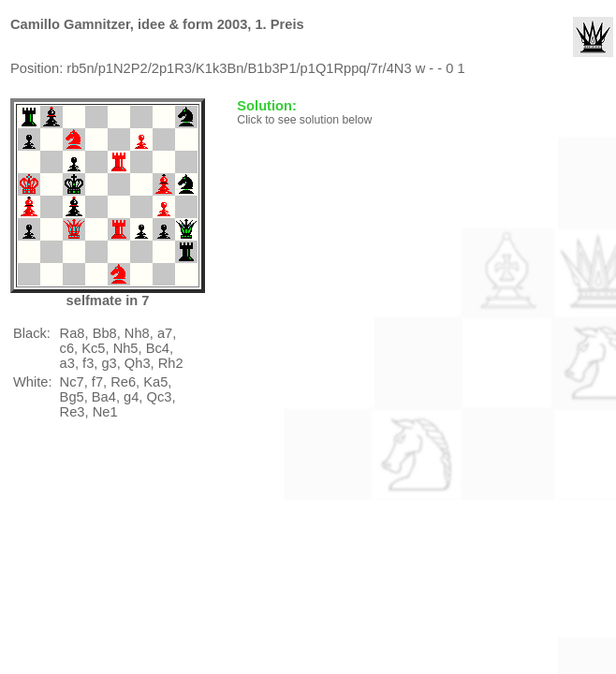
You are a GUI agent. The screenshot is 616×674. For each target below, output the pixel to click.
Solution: (269, 106)
